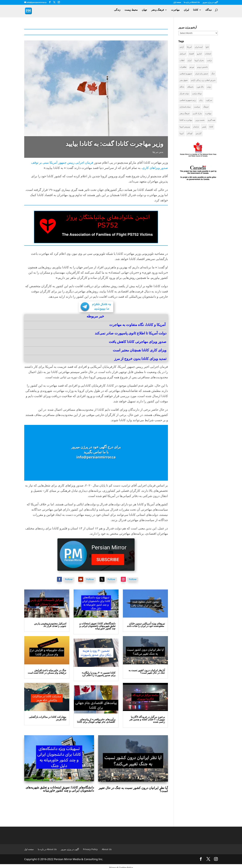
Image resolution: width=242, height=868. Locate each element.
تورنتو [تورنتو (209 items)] (192, 67)
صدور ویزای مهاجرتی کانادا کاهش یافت (138, 342)
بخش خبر (159, 152)
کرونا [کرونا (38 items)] (182, 133)
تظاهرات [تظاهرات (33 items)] (183, 67)
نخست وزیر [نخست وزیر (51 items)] (200, 120)
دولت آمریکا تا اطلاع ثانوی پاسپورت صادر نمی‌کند (131, 333)
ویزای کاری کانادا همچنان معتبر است (140, 350)
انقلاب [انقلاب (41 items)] (182, 60)
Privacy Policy (90, 849)
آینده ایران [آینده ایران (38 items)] (199, 47)
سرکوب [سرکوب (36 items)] (209, 100)
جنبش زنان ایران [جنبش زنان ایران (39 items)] (202, 74)
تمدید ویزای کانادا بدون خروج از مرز (140, 359)
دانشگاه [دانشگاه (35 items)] (190, 87)
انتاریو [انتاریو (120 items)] (199, 54)
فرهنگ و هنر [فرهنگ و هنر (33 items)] (185, 113)
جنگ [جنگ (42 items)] (213, 74)
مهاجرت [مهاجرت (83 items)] (208, 113)
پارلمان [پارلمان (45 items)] (196, 127)
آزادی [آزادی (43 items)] (182, 47)
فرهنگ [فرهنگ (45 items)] (206, 107)
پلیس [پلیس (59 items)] (204, 127)
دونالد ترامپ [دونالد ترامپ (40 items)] (197, 93)
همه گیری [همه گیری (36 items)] (211, 120)
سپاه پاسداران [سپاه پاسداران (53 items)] (185, 107)
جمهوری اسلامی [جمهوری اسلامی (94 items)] (186, 74)
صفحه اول (177, 2)
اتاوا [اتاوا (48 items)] (207, 47)
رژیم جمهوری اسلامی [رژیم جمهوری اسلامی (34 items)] (188, 100)
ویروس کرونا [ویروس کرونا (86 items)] (185, 127)
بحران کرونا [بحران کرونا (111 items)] (199, 60)
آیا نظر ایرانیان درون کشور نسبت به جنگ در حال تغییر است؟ (147, 671)
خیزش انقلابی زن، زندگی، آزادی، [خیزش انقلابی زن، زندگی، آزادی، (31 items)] (203, 80)
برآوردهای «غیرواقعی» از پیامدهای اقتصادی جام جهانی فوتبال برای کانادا (96, 721)
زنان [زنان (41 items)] (201, 100)
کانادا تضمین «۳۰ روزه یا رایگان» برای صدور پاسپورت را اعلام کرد (99, 674)
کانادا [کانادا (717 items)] (211, 127)
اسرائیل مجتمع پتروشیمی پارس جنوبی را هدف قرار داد (50, 625)
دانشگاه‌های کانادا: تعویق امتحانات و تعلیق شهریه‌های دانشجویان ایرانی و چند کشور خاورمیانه (97, 626)
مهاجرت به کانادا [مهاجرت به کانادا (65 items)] (186, 120)
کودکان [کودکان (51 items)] (190, 133)
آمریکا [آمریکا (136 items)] (189, 47)
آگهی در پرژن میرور (210, 2)
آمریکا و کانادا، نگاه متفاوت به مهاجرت (137, 325)
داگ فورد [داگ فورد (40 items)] (200, 87)
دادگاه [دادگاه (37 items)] (182, 87)
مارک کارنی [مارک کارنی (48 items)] (197, 113)
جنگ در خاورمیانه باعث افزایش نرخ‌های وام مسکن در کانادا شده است (47, 671)
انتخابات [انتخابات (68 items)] (208, 54)
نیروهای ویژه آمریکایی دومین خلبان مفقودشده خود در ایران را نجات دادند (146, 625)
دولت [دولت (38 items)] (209, 87)
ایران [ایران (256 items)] (189, 60)
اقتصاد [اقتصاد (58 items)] (191, 54)
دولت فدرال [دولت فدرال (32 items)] (184, 93)
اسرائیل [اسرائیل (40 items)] (183, 54)
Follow (69, 579)
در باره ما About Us (192, 2)
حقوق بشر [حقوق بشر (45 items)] (184, 80)
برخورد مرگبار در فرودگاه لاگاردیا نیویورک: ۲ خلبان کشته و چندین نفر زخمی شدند (147, 719)
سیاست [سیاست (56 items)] (197, 107)
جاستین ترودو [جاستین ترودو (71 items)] (202, 67)
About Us (107, 849)
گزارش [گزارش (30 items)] (199, 133)
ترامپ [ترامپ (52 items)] (209, 60)
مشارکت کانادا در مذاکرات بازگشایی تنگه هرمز (48, 718)
